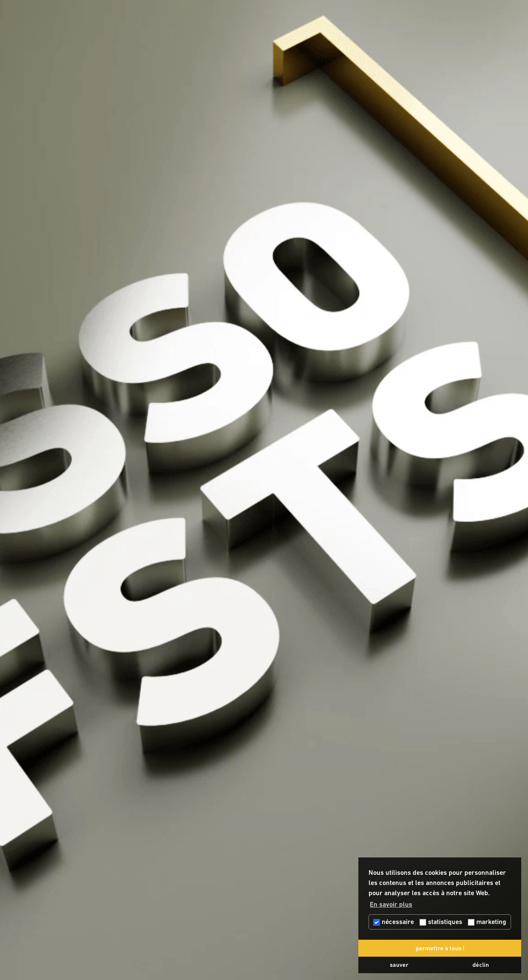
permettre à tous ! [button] (440, 948)
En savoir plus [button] (391, 904)
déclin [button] (481, 965)
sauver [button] (399, 965)
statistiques (441, 922)
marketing (487, 922)
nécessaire (394, 922)
